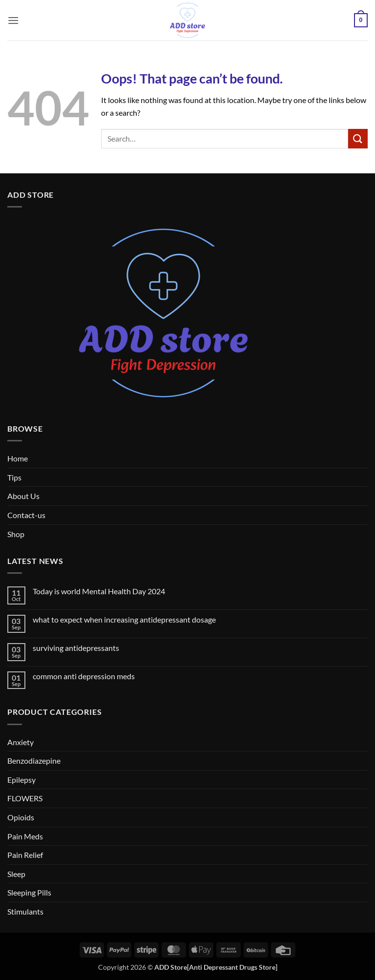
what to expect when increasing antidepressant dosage (124, 619)
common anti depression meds (84, 676)
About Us (23, 496)
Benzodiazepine (34, 761)
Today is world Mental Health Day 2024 (99, 591)
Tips (14, 477)
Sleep (16, 874)
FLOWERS (25, 798)
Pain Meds (25, 836)
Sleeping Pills (29, 892)
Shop (16, 534)
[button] (13, 20)
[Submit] (358, 138)
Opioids (21, 817)
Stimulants (25, 911)
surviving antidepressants (76, 648)
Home (18, 458)
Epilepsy (21, 780)
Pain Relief (25, 855)
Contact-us (26, 515)
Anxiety (21, 742)
